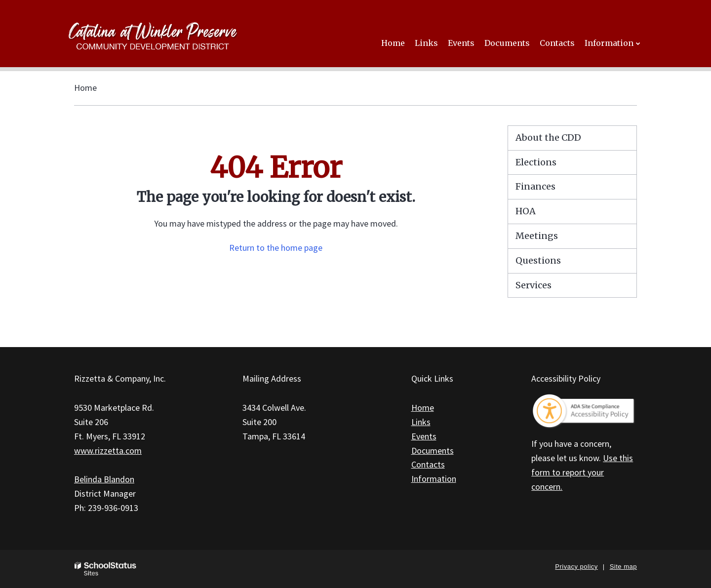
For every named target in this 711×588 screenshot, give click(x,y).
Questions (538, 260)
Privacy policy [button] (576, 567)
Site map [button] (623, 567)
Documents (433, 451)
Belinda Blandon (104, 479)
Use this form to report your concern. (582, 472)
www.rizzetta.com (108, 451)
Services (533, 285)
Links (421, 422)
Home (85, 88)
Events (424, 436)
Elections (536, 162)
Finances (535, 186)
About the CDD (548, 137)
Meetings (537, 236)
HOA (526, 211)
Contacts (428, 464)
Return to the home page (276, 248)
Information (434, 479)
